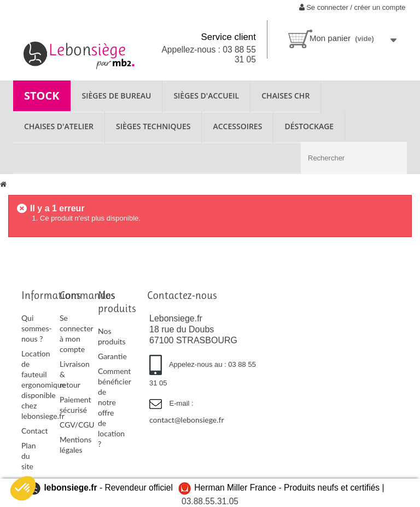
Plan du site (28, 456)
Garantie (112, 356)
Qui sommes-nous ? (37, 328)
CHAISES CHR (285, 96)
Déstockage (309, 126)
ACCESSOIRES (237, 126)
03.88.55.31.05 (210, 501)
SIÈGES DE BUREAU (117, 96)
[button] (23, 488)
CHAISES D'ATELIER (59, 126)
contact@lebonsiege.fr (187, 420)
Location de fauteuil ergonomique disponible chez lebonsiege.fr (43, 385)
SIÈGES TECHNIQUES (153, 126)
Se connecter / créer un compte (352, 7)
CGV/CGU (77, 425)
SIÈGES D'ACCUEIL (206, 96)
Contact (35, 431)
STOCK (42, 96)
